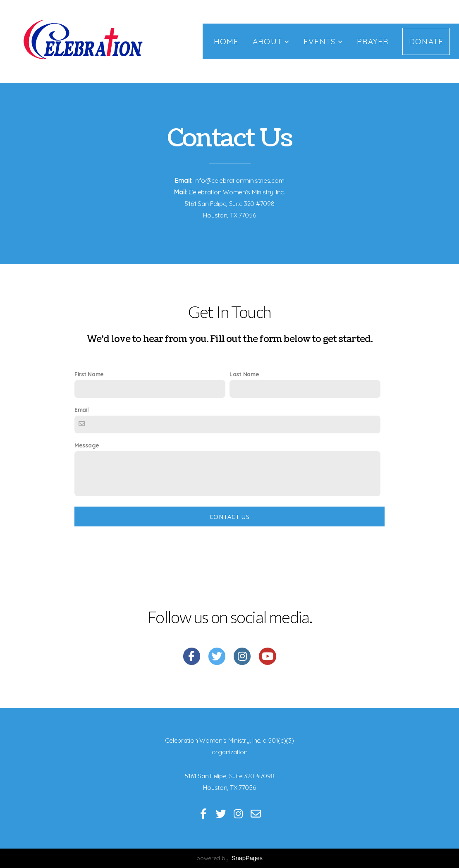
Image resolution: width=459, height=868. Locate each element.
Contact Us (229, 516)
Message (87, 445)
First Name (89, 374)
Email (82, 410)
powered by (229, 858)
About (271, 41)
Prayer (373, 41)
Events (323, 41)
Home (226, 41)
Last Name (244, 374)
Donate (426, 41)
